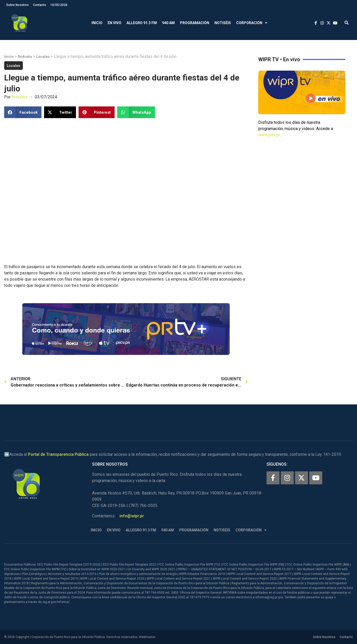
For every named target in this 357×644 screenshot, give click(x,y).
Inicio (97, 23)
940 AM (168, 23)
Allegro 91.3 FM (142, 23)
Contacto (40, 5)
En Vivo (114, 23)
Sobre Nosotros (17, 5)
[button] (346, 23)
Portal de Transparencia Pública (58, 454)
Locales (43, 57)
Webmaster (147, 637)
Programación (195, 23)
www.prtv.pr (269, 135)
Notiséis (223, 23)
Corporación (252, 23)
